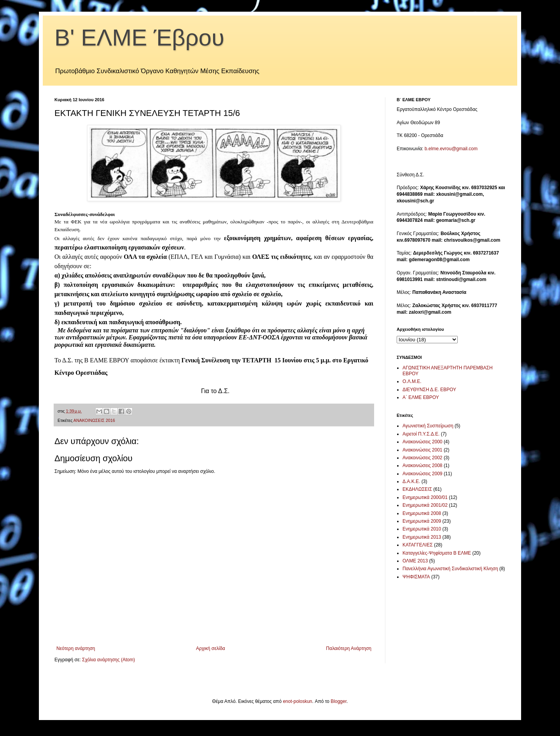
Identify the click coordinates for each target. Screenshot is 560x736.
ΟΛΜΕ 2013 (415, 561)
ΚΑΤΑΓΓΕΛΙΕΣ (418, 545)
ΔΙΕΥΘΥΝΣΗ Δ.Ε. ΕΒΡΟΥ (429, 390)
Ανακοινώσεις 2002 (423, 458)
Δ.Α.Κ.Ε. (411, 481)
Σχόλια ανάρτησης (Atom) (108, 660)
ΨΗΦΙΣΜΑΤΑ (416, 577)
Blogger (339, 701)
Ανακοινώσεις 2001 (423, 450)
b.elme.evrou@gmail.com (451, 149)
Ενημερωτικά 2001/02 (425, 505)
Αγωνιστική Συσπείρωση (428, 426)
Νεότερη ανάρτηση (76, 648)
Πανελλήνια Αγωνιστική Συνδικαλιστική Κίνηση (450, 569)
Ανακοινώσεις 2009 (423, 474)
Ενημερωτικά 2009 (422, 521)
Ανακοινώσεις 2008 (423, 465)
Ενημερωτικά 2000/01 (425, 497)
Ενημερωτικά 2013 (422, 537)
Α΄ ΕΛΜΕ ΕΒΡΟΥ (421, 397)
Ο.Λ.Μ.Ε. (412, 381)
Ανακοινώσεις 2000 (423, 442)
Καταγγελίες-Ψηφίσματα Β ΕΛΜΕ (437, 553)
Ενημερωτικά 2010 (422, 529)
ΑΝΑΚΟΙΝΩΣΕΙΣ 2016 (94, 420)
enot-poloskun (297, 701)
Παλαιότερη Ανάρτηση (349, 648)
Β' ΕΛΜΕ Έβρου (139, 38)
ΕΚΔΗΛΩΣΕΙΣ (417, 489)
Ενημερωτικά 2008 (422, 513)
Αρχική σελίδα (211, 648)
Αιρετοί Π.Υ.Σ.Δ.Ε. (421, 434)
